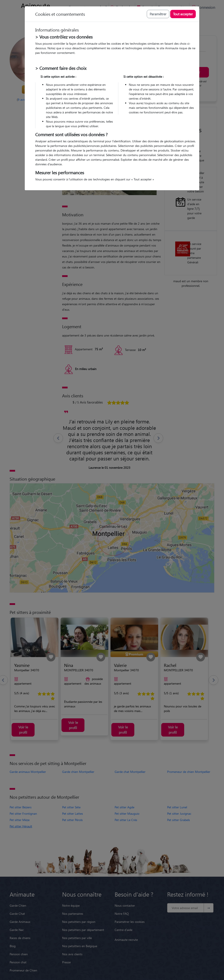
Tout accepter (183, 14)
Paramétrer (158, 14)
